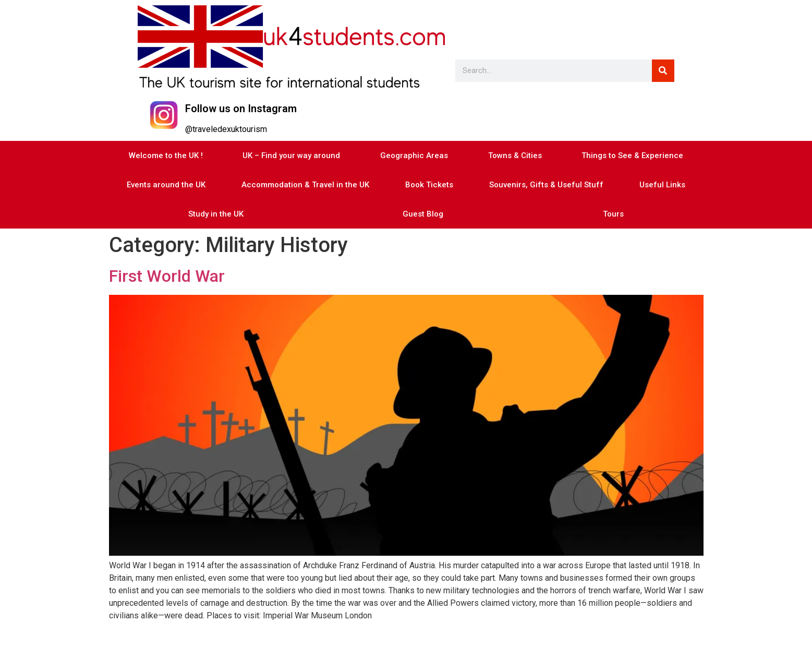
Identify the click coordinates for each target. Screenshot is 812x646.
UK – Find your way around (291, 155)
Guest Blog (423, 214)
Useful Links (662, 185)
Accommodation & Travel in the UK (305, 185)
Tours (613, 214)
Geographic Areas (414, 155)
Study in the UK (216, 214)
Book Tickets (429, 185)
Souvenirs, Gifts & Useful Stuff (546, 185)
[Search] (663, 71)
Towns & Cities (515, 155)
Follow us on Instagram (241, 109)
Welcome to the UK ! (166, 155)
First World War (167, 276)
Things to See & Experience (632, 155)
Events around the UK (166, 185)
